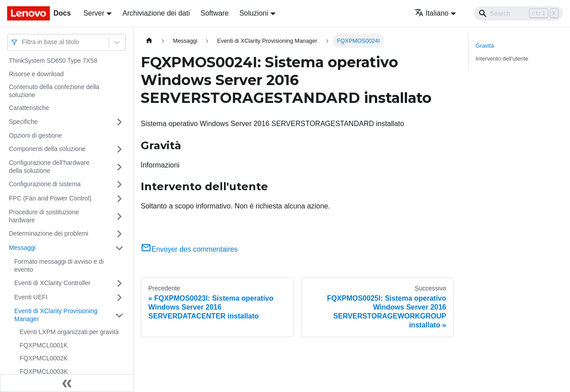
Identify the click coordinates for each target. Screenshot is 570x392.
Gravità (485, 46)
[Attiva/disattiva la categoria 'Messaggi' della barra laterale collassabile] (119, 248)
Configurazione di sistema (45, 184)
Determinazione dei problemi (49, 233)
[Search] (518, 13)
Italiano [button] (432, 13)
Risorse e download (36, 74)
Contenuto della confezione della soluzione (54, 91)
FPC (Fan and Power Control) (50, 198)
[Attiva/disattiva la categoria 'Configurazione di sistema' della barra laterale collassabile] (119, 184)
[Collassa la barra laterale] (67, 383)
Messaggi (22, 248)
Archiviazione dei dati (156, 13)
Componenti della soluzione (47, 149)
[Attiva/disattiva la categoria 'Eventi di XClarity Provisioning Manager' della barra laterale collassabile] (119, 315)
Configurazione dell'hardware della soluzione (49, 167)
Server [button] (94, 13)
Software (214, 13)
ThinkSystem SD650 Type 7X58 (53, 61)
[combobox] (23, 42)
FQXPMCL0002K (44, 358)
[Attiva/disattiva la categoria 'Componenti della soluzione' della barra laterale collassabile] (119, 149)
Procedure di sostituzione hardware (44, 216)
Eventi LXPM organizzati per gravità (69, 332)
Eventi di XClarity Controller (52, 283)
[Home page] (149, 41)
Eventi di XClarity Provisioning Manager (56, 315)
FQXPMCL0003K (44, 372)
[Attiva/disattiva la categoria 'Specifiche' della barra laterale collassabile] (119, 122)
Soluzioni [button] (254, 13)
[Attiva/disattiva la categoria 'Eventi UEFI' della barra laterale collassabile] (119, 298)
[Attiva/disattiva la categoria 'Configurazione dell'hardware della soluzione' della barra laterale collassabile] (119, 167)
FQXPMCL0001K (44, 345)
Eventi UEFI (31, 297)
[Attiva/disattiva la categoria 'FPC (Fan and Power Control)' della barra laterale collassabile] (119, 199)
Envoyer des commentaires (189, 249)
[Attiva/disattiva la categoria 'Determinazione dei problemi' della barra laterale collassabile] (119, 234)
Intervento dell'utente (502, 59)
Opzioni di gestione (35, 135)
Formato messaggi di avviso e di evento (59, 265)
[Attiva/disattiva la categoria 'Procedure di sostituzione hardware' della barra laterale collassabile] (119, 216)
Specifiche (23, 122)
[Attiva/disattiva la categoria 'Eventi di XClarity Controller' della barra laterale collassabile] (119, 283)
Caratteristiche (29, 108)
